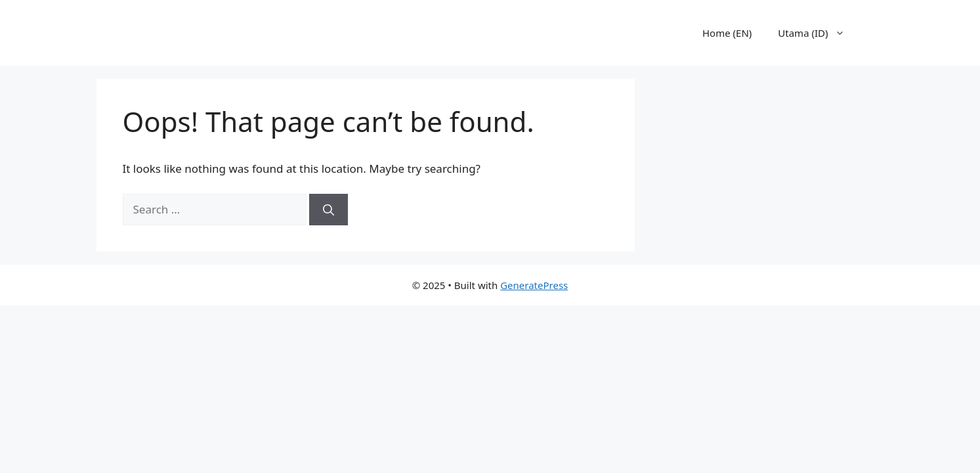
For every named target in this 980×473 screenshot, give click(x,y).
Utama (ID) (818, 33)
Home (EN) (727, 33)
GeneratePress (534, 285)
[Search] (329, 210)
